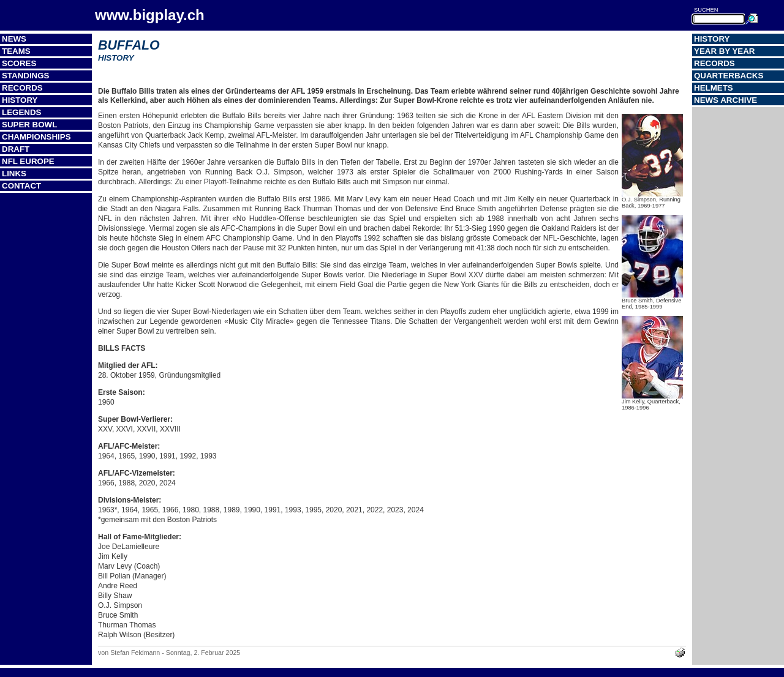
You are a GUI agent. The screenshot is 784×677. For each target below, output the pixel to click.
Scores (19, 63)
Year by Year (725, 51)
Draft (16, 149)
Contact (21, 186)
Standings (26, 76)
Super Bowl (29, 125)
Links (14, 174)
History (20, 100)
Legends (21, 112)
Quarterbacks (729, 76)
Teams (16, 51)
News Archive (726, 100)
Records (22, 88)
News (14, 39)
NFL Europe (28, 161)
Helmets (714, 88)
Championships (36, 137)
